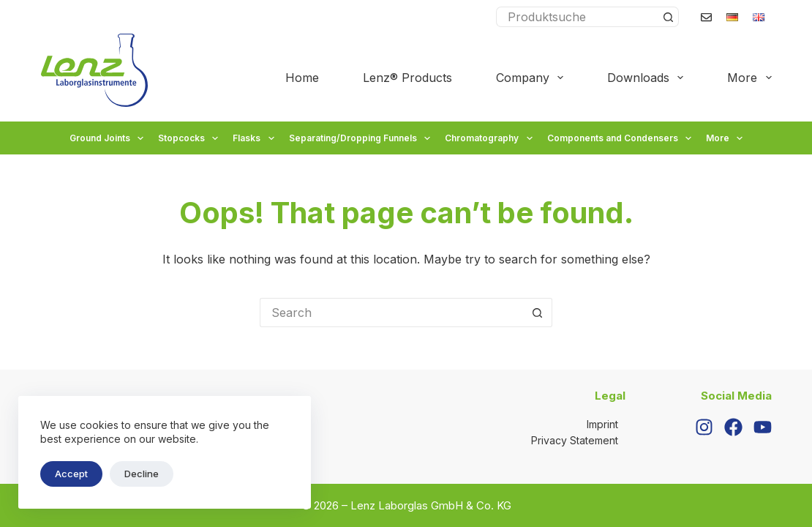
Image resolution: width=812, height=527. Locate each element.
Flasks (255, 138)
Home (302, 78)
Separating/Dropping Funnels (361, 138)
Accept (71, 474)
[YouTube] (763, 427)
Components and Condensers (621, 138)
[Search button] (669, 17)
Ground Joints (108, 138)
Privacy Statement (575, 440)
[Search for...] (577, 17)
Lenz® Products (407, 78)
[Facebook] (733, 427)
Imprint (602, 424)
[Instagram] (704, 427)
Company (533, 78)
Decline (142, 474)
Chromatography (490, 138)
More (749, 78)
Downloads (648, 78)
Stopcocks (190, 138)
